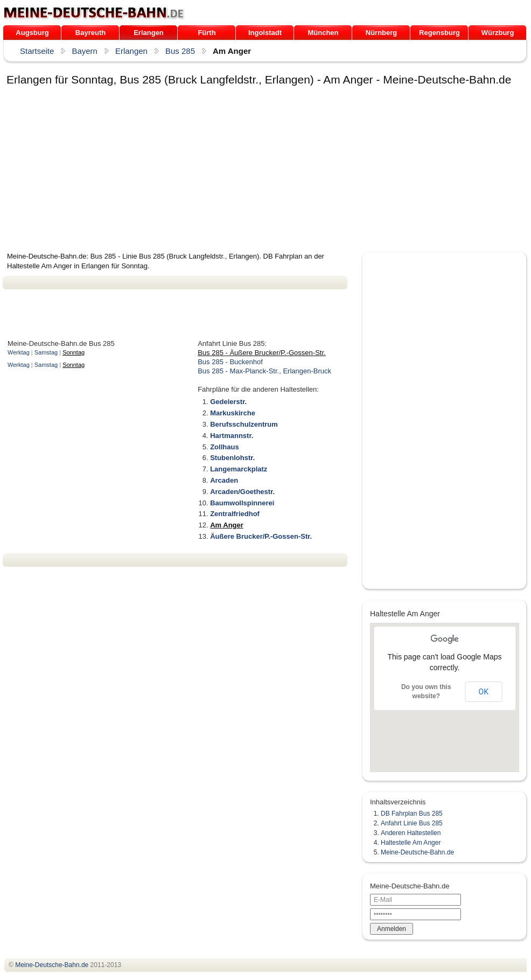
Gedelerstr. (228, 402)
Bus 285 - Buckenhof (230, 362)
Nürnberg (382, 33)
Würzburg (498, 33)
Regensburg (439, 33)
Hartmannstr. (232, 436)
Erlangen (149, 33)
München (323, 33)
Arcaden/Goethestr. (242, 492)
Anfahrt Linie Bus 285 (412, 823)
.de (94, 13)
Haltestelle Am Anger (411, 843)
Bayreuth (90, 33)
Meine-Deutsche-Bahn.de (417, 852)
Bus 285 (180, 51)
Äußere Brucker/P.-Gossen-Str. (261, 536)
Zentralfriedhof (235, 514)
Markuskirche (233, 413)
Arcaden (224, 480)
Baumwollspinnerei (242, 503)
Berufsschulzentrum (244, 424)
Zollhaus (224, 447)
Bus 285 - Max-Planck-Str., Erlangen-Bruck (264, 371)
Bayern (85, 51)
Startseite (37, 51)
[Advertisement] (139, 171)
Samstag (46, 352)
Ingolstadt (265, 33)
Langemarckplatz (239, 469)
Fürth (207, 33)
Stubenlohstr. (232, 458)
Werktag (19, 352)
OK (484, 692)
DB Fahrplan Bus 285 (412, 814)
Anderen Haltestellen (411, 833)
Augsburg (32, 33)
